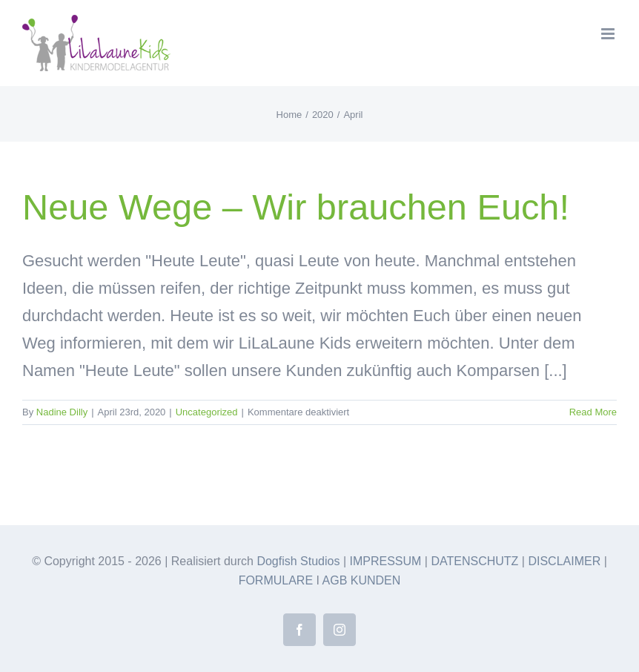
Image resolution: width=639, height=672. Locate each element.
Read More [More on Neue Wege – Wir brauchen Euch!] (593, 412)
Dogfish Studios (298, 561)
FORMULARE (276, 580)
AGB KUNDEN (362, 580)
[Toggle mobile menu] (609, 34)
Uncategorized (207, 412)
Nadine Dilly (62, 412)
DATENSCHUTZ (474, 561)
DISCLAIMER (564, 561)
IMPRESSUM (386, 561)
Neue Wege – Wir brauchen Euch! (296, 207)
